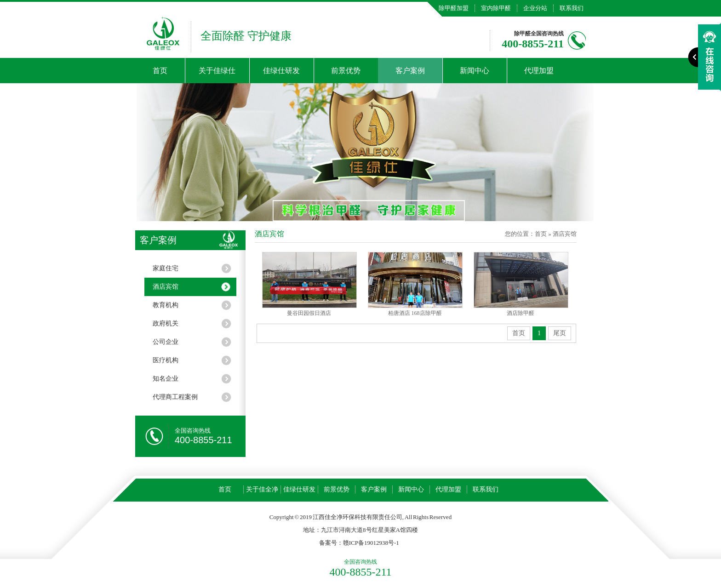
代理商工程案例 (175, 397)
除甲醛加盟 (454, 8)
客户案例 (410, 71)
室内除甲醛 (496, 8)
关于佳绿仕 (217, 71)
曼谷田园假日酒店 (309, 313)
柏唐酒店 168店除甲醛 (415, 313)
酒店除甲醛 (521, 313)
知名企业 (166, 379)
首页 (160, 71)
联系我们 (572, 8)
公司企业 (166, 342)
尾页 (560, 333)
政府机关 (166, 323)
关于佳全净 (262, 489)
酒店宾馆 (166, 287)
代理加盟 (539, 71)
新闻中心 (475, 71)
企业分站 (535, 8)
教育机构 (166, 305)
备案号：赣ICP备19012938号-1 (359, 543)
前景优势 (346, 71)
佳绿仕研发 (281, 71)
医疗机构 (166, 360)
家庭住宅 (166, 268)
